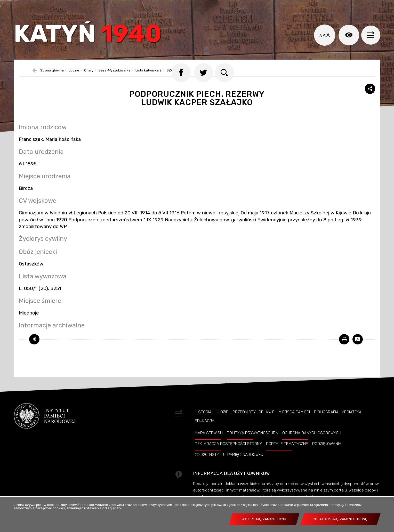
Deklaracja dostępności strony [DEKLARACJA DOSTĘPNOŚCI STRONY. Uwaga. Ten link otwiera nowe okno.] (228, 454)
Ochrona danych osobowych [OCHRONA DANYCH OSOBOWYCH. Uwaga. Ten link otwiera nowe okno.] (312, 443)
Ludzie (222, 422)
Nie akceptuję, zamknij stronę (340, 519)
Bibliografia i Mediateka (338, 422)
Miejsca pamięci (294, 422)
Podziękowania (327, 454)
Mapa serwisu (209, 443)
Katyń (92, 37)
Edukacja (205, 431)
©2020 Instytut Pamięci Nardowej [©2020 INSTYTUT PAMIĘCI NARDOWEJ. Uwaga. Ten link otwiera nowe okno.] (229, 465)
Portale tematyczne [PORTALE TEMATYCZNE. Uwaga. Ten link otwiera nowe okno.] (287, 454)
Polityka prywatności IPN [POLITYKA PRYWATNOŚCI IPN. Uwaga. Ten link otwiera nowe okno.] (252, 443)
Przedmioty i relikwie (254, 422)
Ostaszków (31, 274)
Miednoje (29, 323)
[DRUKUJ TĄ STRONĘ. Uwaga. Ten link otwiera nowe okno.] (344, 349)
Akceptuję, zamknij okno (264, 519)
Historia (203, 422)
